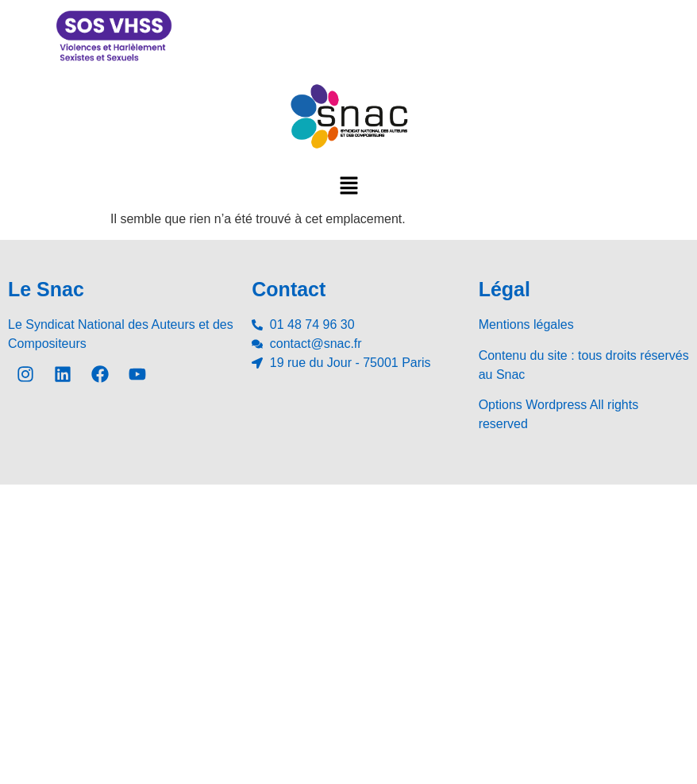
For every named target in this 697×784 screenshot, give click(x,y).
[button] (348, 185)
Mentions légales (526, 324)
